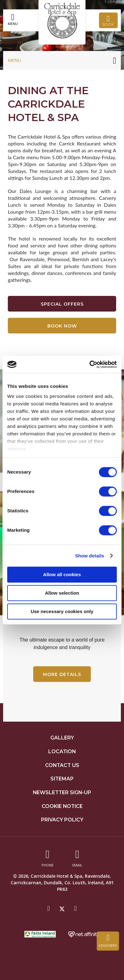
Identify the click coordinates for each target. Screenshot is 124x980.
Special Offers (62, 304)
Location (62, 752)
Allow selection (62, 593)
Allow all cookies (62, 574)
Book (108, 20)
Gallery (62, 738)
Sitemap (62, 779)
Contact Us (62, 765)
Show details (90, 556)
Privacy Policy (62, 820)
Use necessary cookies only (62, 611)
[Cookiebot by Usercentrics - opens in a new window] (89, 364)
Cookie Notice (62, 806)
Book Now (62, 326)
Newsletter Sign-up (62, 792)
